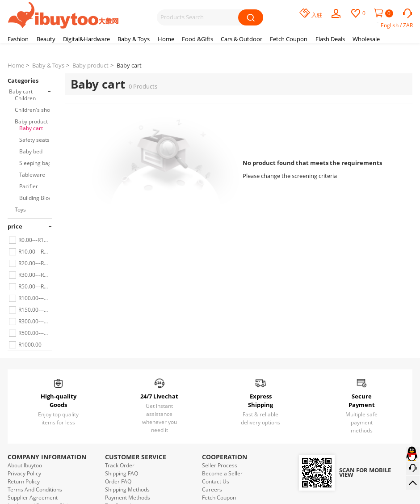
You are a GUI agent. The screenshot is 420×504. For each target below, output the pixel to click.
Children (25, 98)
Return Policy (24, 481)
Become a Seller (222, 473)
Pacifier (29, 186)
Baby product (90, 65)
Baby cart (129, 65)
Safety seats (34, 140)
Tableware (32, 175)
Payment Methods (128, 498)
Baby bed (31, 151)
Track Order (120, 465)
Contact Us (216, 481)
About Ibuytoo (25, 465)
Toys (20, 210)
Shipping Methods (127, 489)
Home (16, 65)
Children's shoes (35, 110)
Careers (212, 489)
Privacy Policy (24, 473)
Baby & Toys (48, 65)
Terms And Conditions (35, 489)
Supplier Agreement (33, 498)
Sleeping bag (35, 163)
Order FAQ (118, 481)
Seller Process (220, 465)
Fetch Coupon (219, 498)
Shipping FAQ (122, 473)
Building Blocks (38, 198)
